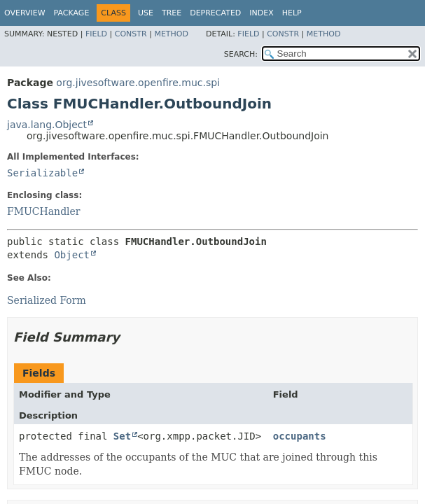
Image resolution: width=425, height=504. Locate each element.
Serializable (42, 173)
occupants (300, 436)
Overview (25, 13)
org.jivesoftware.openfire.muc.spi (138, 83)
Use (146, 13)
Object (72, 255)
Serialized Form (47, 300)
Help (292, 13)
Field (96, 34)
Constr (131, 34)
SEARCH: (241, 54)
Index (261, 13)
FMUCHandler (44, 211)
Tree (172, 13)
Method (171, 34)
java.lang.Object (47, 125)
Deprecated (215, 13)
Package (72, 13)
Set (122, 436)
